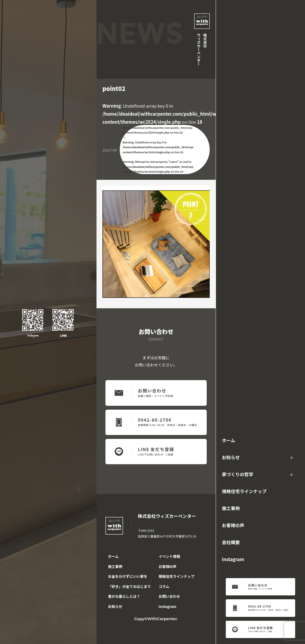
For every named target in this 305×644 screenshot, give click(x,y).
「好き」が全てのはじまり (130, 586)
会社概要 (231, 542)
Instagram (233, 559)
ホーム (229, 440)
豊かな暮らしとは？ (124, 596)
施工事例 (231, 508)
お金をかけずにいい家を (128, 576)
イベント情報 (169, 556)
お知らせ (231, 457)
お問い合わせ (169, 596)
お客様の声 (233, 525)
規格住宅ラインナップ (244, 491)
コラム (164, 586)
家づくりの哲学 (238, 474)
